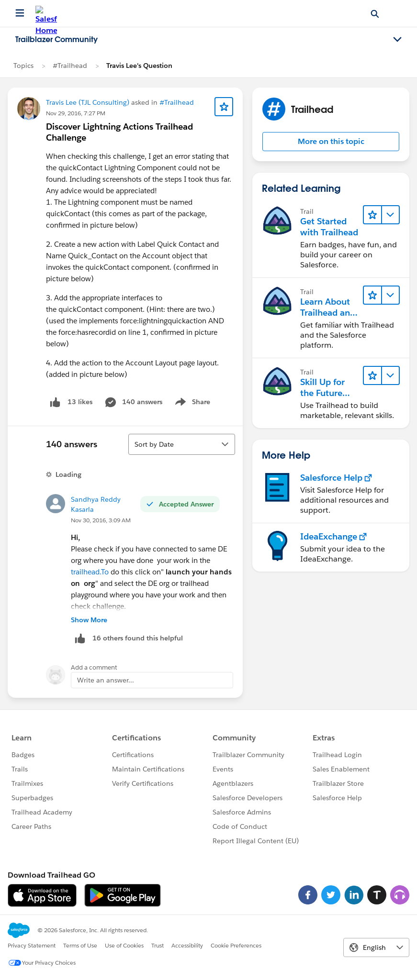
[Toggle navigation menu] (397, 40)
